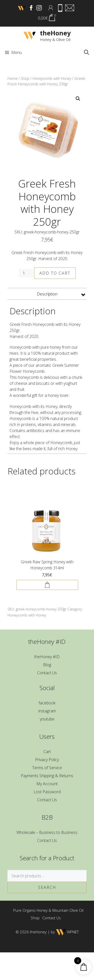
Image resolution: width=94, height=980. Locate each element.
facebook (47, 703)
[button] (86, 52)
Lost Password (47, 792)
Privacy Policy (47, 760)
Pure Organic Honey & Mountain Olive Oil (48, 910)
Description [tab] (47, 294)
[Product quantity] (26, 273)
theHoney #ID (47, 657)
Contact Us (47, 673)
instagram (47, 711)
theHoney (55, 33)
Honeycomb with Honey (52, 78)
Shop (25, 78)
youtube (47, 719)
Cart (47, 752)
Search (47, 887)
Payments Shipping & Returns (47, 776)
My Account (47, 784)
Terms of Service (47, 768)
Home (13, 78)
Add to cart (55, 273)
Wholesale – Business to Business (47, 832)
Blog (47, 665)
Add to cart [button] (47, 585)
